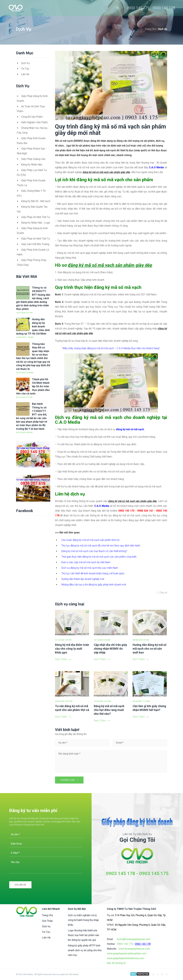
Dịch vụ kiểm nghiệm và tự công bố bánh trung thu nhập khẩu (83, 920)
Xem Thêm (63, 659)
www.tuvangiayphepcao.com (134, 949)
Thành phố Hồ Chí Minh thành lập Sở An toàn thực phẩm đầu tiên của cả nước (33, 387)
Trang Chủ (151, 29)
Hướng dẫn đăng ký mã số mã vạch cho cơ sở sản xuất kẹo (149, 649)
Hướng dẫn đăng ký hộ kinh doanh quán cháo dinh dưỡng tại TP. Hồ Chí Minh (33, 326)
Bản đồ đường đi (116, 963)
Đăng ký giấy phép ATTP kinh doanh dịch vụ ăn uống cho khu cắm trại (85, 950)
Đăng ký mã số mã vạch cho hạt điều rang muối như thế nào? (109, 710)
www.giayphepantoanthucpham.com (127, 953)
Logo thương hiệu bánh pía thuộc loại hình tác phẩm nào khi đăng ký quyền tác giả (84, 935)
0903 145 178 (121, 873)
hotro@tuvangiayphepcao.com (134, 939)
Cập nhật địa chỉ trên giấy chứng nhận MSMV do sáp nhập (110, 649)
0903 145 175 (154, 873)
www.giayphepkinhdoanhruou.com (126, 958)
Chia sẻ (163, 593)
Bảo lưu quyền (59, 974)
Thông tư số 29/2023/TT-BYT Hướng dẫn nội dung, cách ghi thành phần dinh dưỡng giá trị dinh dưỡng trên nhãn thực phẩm (33, 298)
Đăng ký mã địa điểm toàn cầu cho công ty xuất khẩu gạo (72, 649)
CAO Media (73, 974)
